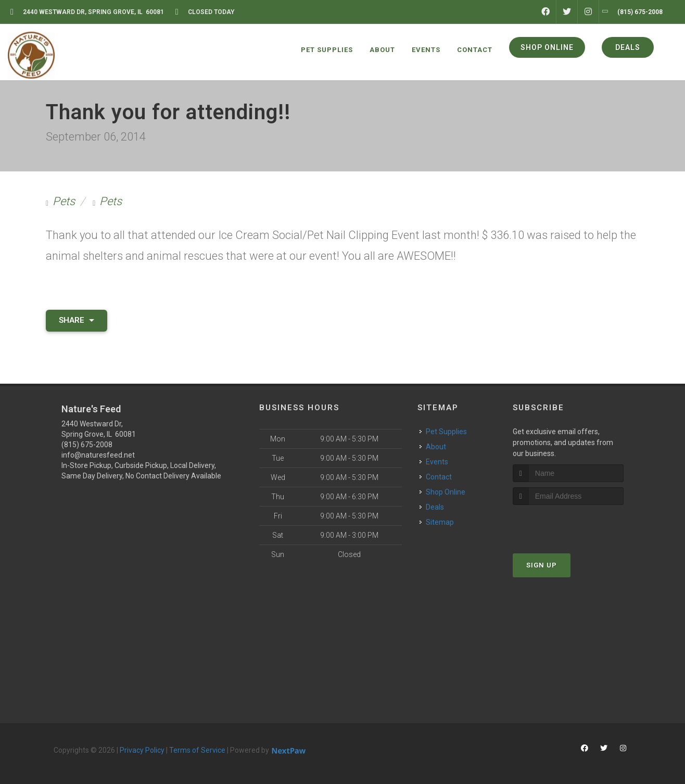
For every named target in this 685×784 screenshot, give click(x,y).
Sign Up (542, 565)
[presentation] (568, 524)
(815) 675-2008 (87, 445)
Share (77, 320)
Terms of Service (197, 750)
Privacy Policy (142, 750)
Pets (64, 201)
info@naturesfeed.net (98, 455)
